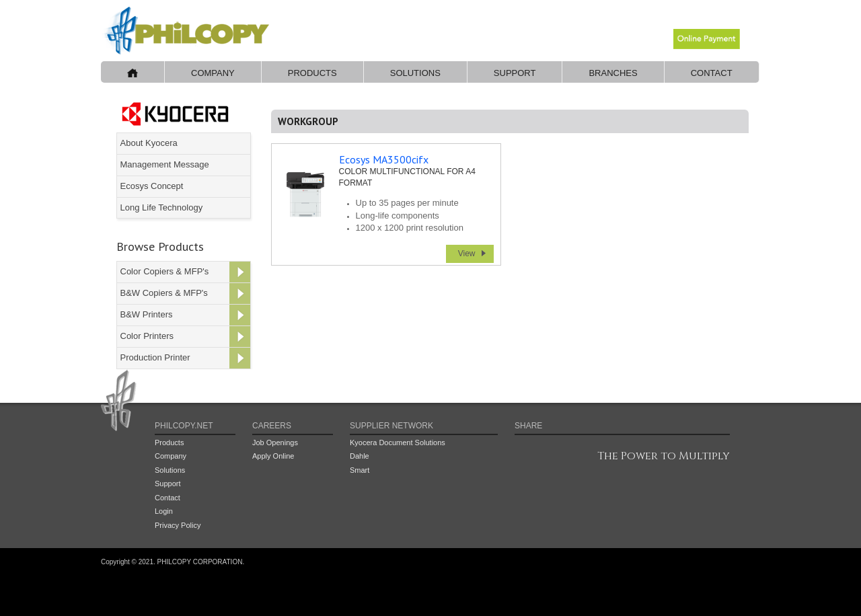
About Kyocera (149, 143)
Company (213, 73)
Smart (360, 470)
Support (515, 73)
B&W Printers (147, 314)
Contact (712, 73)
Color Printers (147, 336)
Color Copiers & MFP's (165, 271)
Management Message (165, 164)
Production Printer (155, 357)
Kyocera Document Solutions (398, 442)
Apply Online (273, 456)
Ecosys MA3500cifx (384, 159)
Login (164, 511)
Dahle (360, 456)
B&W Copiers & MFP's (164, 293)
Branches (613, 73)
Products (312, 73)
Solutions (415, 73)
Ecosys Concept (152, 186)
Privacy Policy (178, 525)
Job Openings (275, 442)
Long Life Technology (162, 207)
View (467, 254)
